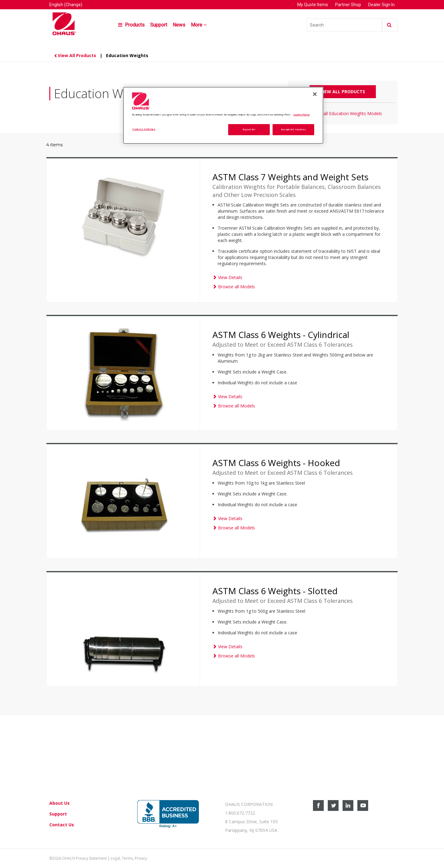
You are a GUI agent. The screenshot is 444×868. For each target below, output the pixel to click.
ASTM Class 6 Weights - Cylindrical (281, 335)
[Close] (315, 94)
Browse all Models (234, 287)
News (179, 25)
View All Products (76, 55)
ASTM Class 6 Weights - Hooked (276, 463)
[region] (223, 115)
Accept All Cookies (294, 129)
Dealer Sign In (381, 5)
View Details (227, 277)
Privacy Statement (91, 858)
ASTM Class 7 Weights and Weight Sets (290, 177)
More (199, 25)
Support (159, 25)
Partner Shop (348, 5)
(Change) (73, 5)
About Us (60, 803)
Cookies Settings (144, 129)
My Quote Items (313, 5)
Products (131, 25)
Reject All (249, 129)
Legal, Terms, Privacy (129, 858)
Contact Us (62, 825)
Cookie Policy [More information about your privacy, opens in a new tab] (301, 115)
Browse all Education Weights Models (343, 113)
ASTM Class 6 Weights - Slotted (275, 591)
